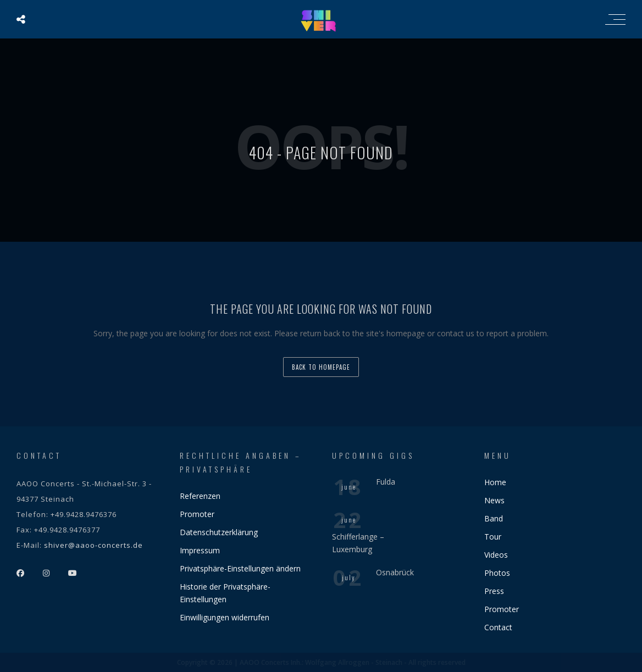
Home (495, 482)
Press (494, 591)
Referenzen (200, 496)
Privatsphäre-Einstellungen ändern (240, 568)
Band (494, 518)
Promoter (197, 514)
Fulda (386, 482)
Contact (498, 627)
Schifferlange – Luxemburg (358, 543)
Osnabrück (395, 572)
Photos (497, 573)
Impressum (200, 550)
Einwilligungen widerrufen (225, 617)
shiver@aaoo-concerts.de (93, 545)
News (494, 500)
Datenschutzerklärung (219, 532)
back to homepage (321, 367)
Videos (496, 555)
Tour (493, 537)
